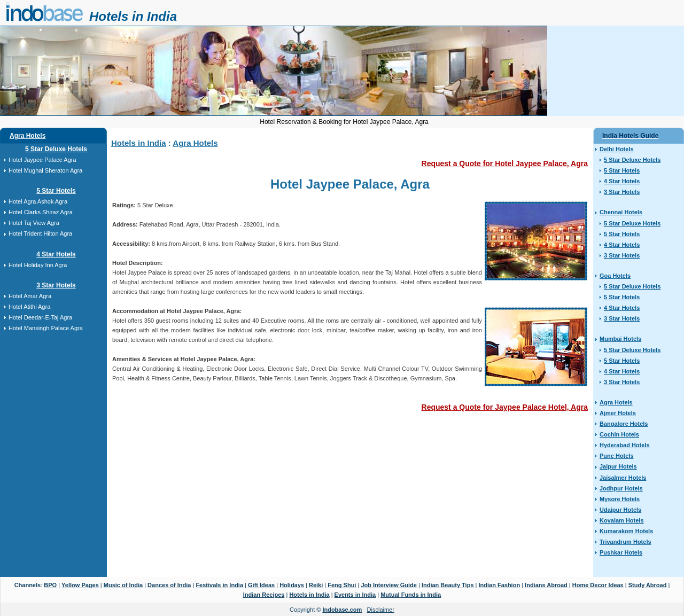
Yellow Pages (80, 585)
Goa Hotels (615, 276)
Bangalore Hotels (624, 424)
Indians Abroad (546, 585)
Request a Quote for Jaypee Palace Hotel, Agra (505, 407)
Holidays (292, 585)
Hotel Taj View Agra (34, 223)
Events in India (355, 595)
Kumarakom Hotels (626, 531)
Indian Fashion (500, 585)
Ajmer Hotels (618, 413)
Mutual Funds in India (411, 595)
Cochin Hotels (619, 434)
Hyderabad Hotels (625, 445)
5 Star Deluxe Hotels (56, 149)
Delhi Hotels (617, 149)
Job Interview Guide (389, 585)
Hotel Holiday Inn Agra (38, 265)
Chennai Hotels (621, 212)
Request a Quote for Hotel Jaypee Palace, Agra (505, 163)
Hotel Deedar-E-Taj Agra (40, 317)
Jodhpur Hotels (621, 488)
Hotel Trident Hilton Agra (40, 233)
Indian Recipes (264, 595)
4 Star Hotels (56, 254)
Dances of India (169, 585)
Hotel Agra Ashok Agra (38, 201)
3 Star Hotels (56, 285)
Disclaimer (381, 610)
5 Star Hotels (56, 191)
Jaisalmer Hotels (623, 478)
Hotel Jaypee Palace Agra (42, 160)
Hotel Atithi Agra (29, 307)
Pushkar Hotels (621, 552)
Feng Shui (342, 585)
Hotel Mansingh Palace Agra (46, 328)
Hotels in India (133, 16)
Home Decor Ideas (598, 585)
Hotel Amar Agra (30, 296)
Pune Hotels (617, 456)
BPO (50, 585)
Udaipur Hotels (620, 510)
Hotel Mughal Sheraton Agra (45, 170)
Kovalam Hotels (622, 520)
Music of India (123, 585)
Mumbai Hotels (620, 339)
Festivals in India (219, 585)
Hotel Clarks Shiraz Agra (41, 212)
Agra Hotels (28, 136)
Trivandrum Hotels (625, 542)
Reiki (316, 585)
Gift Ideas (261, 585)
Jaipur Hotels (618, 466)
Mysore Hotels (620, 499)
